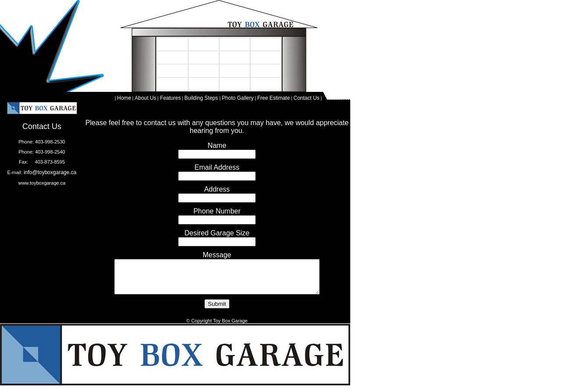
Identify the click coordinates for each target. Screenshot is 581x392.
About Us (145, 98)
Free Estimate (273, 98)
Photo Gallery (238, 98)
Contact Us (306, 98)
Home (124, 98)
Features (170, 98)
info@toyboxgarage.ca (49, 172)
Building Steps (202, 98)
